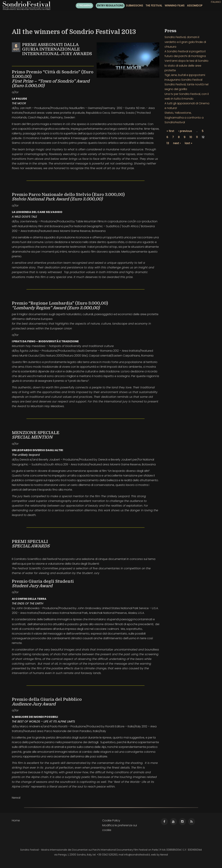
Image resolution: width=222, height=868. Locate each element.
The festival (154, 5)
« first (170, 131)
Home (16, 820)
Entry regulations (110, 5)
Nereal (164, 855)
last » (188, 143)
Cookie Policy (111, 820)
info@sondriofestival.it (137, 855)
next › (177, 143)
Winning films (175, 5)
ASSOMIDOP (195, 5)
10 (191, 137)
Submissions (135, 5)
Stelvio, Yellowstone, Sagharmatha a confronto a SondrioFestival (184, 117)
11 (197, 137)
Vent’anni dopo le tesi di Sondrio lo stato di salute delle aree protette (186, 65)
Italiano (216, 2)
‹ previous (185, 131)
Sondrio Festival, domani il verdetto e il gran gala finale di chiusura (185, 42)
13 (168, 143)
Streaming (84, 5)
